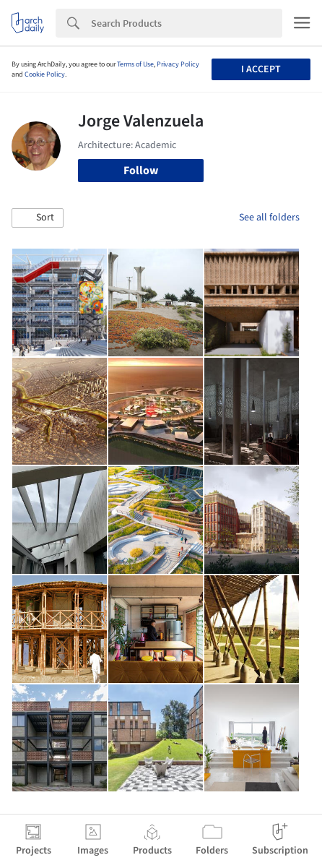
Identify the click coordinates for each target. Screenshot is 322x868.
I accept (261, 69)
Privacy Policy (178, 64)
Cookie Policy (45, 74)
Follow (141, 171)
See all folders (269, 218)
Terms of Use (135, 64)
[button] (38, 218)
